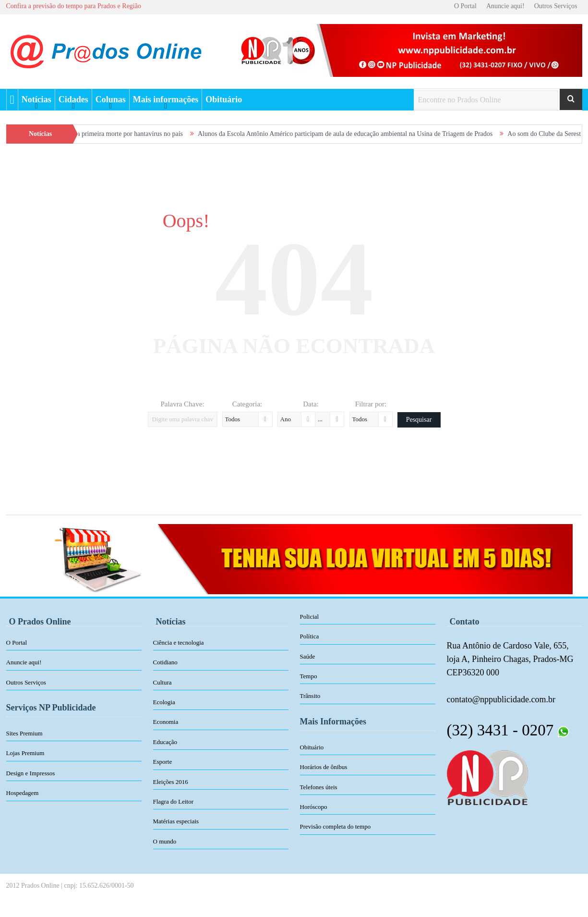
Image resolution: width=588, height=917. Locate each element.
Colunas (111, 99)
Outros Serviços (556, 6)
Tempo (309, 676)
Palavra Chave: (182, 404)
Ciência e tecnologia (179, 642)
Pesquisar (419, 420)
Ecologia (164, 702)
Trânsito (310, 696)
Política (310, 636)
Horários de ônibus (324, 767)
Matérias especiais (176, 821)
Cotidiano (165, 662)
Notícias (36, 99)
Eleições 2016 (171, 782)
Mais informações (166, 99)
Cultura (162, 682)
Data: (311, 404)
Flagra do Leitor (173, 801)
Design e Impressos (31, 773)
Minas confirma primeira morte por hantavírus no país (122, 134)
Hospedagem (23, 793)
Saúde (308, 656)
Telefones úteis (319, 787)
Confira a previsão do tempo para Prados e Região (74, 6)
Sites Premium (24, 733)
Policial (310, 617)
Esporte (163, 762)
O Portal (465, 6)
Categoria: (247, 404)
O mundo (165, 841)
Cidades (73, 99)
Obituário (224, 99)
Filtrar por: (371, 404)
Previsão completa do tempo (336, 826)
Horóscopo (314, 807)
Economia (166, 722)
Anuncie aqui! (505, 6)
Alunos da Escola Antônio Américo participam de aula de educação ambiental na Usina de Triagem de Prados (357, 134)
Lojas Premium (25, 753)
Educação (165, 742)
